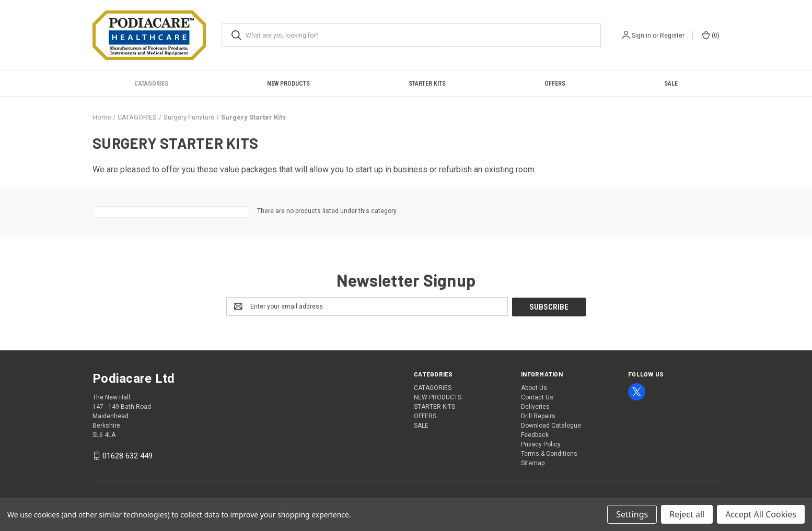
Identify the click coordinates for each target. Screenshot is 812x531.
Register (672, 36)
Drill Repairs (538, 416)
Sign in (641, 36)
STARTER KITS (427, 84)
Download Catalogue (551, 425)
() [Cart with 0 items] (711, 35)
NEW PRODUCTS (288, 84)
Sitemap (533, 463)
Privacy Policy (541, 444)
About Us (534, 387)
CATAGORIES (151, 84)
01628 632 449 (127, 455)
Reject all (687, 514)
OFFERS (555, 84)
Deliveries (535, 406)
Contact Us (537, 397)
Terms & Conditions (549, 453)
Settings (632, 514)
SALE (671, 84)
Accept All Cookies (761, 514)
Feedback (535, 434)
